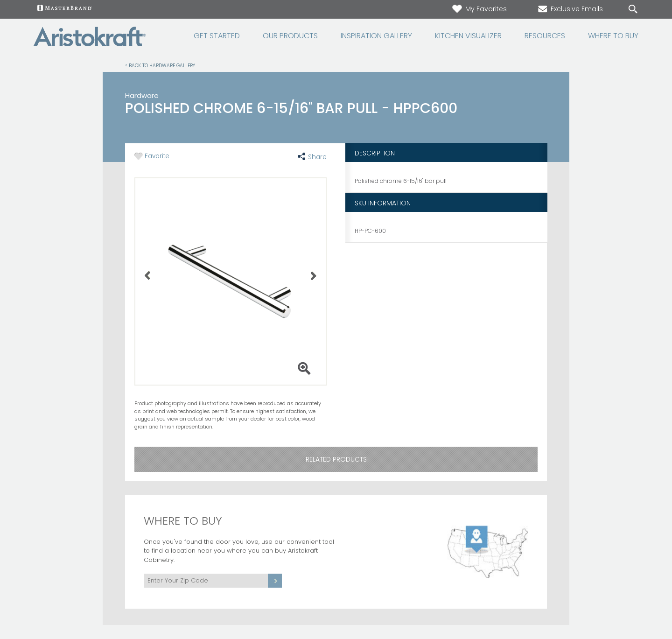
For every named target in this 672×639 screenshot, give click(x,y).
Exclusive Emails (570, 9)
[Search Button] (633, 9)
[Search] (623, 10)
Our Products (290, 36)
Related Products (336, 459)
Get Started (217, 36)
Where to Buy (613, 36)
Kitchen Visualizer (468, 36)
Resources (545, 36)
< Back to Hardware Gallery (160, 65)
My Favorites (479, 9)
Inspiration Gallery (376, 36)
